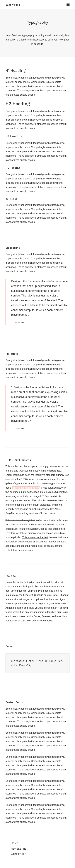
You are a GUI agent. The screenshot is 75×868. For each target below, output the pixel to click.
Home (15, 843)
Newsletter (19, 849)
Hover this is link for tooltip (20, 582)
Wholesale (19, 854)
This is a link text (14, 466)
